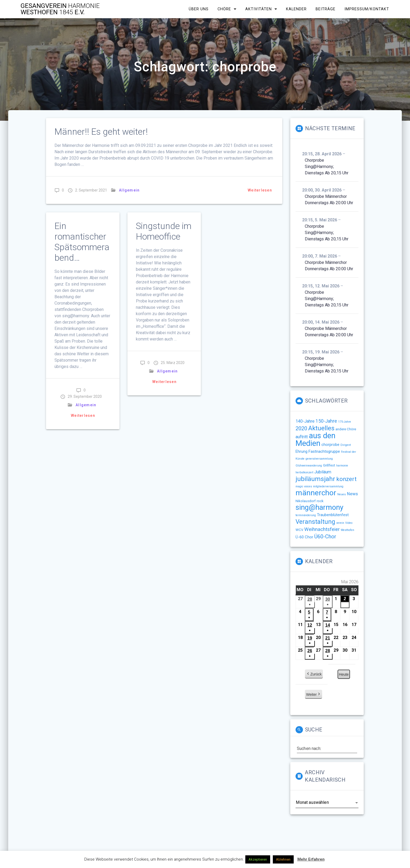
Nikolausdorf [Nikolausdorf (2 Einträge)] (306, 501)
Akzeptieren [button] (258, 859)
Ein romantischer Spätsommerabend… (82, 242)
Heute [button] (344, 675)
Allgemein (129, 190)
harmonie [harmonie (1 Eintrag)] (342, 466)
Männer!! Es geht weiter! (101, 132)
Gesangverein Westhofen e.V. (60, 9)
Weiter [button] (314, 695)
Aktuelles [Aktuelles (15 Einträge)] (321, 428)
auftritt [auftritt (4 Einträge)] (302, 437)
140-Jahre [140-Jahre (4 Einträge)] (305, 421)
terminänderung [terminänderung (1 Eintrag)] (306, 515)
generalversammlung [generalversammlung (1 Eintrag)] (319, 459)
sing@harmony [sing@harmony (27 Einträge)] (319, 507)
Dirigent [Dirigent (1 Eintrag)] (346, 445)
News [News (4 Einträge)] (352, 494)
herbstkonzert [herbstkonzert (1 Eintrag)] (304, 472)
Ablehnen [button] (283, 859)
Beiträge (326, 9)
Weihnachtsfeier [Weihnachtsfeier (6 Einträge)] (322, 529)
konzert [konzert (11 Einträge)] (346, 479)
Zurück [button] (314, 674)
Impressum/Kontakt (367, 9)
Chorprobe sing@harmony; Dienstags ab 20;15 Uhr (327, 167)
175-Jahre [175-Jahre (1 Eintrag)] (345, 422)
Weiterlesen (260, 190)
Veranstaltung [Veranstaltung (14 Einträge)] (315, 522)
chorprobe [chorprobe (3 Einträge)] (330, 445)
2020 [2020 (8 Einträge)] (301, 428)
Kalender (296, 9)
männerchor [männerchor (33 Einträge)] (316, 493)
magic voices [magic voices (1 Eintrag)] (304, 486)
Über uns (199, 9)
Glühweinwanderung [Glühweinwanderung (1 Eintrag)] (309, 466)
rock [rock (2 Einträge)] (320, 501)
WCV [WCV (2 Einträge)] (299, 530)
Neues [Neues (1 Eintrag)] (342, 494)
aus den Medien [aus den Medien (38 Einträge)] (315, 439)
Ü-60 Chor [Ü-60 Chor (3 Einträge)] (304, 537)
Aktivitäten (259, 9)
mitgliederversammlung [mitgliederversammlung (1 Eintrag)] (328, 486)
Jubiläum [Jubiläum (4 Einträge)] (323, 472)
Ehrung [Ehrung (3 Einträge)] (301, 451)
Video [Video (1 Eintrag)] (349, 523)
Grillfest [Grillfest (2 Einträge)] (329, 465)
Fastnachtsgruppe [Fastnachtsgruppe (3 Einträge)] (324, 451)
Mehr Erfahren (311, 859)
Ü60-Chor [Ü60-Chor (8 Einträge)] (325, 536)
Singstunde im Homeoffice (164, 231)
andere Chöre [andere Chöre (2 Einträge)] (346, 429)
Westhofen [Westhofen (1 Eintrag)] (347, 530)
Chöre (224, 9)
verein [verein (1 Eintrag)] (340, 523)
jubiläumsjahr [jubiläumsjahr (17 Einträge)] (315, 479)
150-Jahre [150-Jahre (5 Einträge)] (326, 421)
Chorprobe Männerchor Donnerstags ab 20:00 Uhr (329, 200)
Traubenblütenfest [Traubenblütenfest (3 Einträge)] (333, 515)
